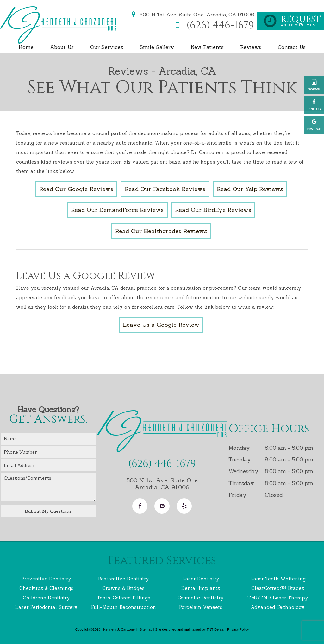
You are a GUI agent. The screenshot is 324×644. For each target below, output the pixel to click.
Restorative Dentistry (123, 579)
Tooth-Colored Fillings (124, 598)
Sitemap (146, 629)
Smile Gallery (157, 47)
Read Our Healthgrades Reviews (161, 231)
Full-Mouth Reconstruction (123, 607)
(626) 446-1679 (212, 26)
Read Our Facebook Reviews (165, 189)
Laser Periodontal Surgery (46, 607)
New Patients (207, 47)
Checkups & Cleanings (46, 588)
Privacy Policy (238, 629)
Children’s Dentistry (46, 598)
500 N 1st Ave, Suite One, (192, 15)
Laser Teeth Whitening (278, 579)
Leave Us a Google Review (161, 325)
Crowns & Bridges (123, 588)
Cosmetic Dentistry (201, 598)
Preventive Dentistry (46, 579)
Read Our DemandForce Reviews (117, 210)
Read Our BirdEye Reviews (213, 210)
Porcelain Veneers (201, 607)
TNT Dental (215, 629)
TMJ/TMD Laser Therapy (278, 598)
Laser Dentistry (201, 579)
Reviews (251, 47)
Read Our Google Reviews (76, 189)
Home (26, 47)
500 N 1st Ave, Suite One (162, 484)
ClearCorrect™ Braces (278, 588)
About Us (62, 47)
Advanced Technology (278, 607)
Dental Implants (201, 588)
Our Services (107, 47)
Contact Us (292, 47)
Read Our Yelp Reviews (250, 189)
